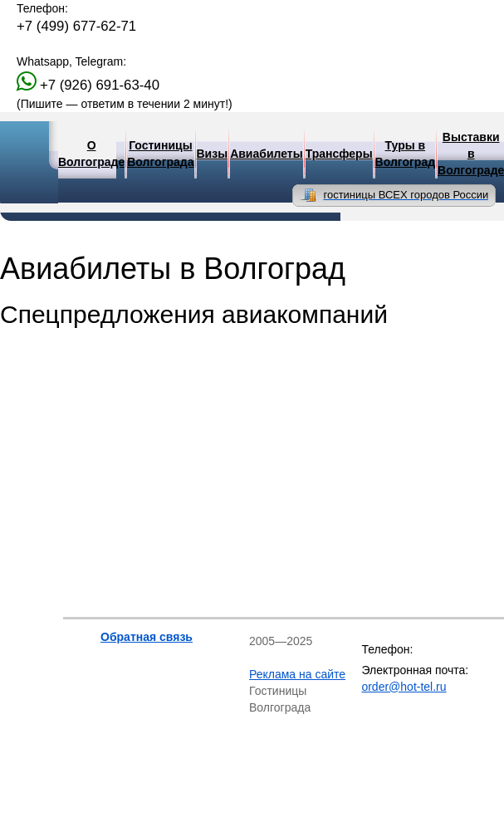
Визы (213, 154)
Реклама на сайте (297, 674)
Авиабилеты (267, 154)
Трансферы (339, 154)
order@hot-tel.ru (404, 687)
